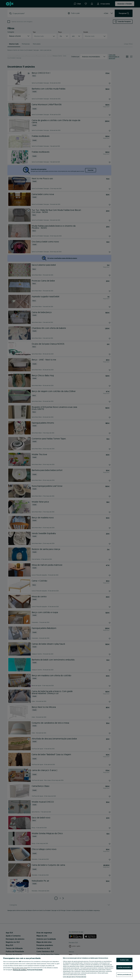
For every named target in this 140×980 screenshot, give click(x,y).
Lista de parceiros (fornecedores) (74, 977)
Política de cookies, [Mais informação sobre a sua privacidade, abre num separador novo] (20, 970)
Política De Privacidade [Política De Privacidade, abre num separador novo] (35, 970)
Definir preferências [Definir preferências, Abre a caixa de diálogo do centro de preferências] (124, 974)
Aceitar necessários (124, 967)
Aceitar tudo (124, 960)
